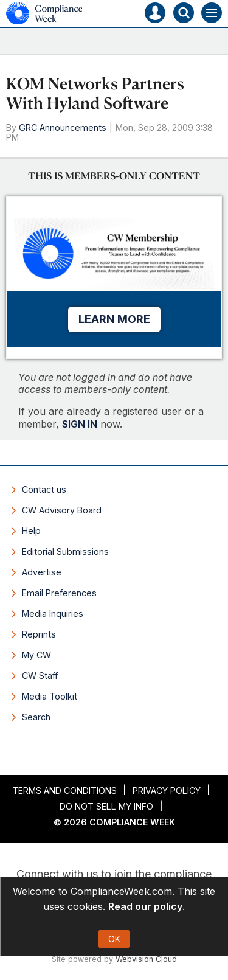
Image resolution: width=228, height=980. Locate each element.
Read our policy (145, 906)
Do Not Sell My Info (106, 806)
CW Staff (40, 676)
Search (36, 717)
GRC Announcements (63, 127)
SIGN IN (80, 424)
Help (31, 531)
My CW (36, 655)
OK (114, 939)
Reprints (39, 634)
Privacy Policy (167, 791)
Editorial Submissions (65, 551)
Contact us (44, 489)
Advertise (42, 572)
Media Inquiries (53, 613)
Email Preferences (59, 593)
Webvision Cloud (146, 959)
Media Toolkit (50, 696)
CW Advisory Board (62, 510)
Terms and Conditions (64, 791)
